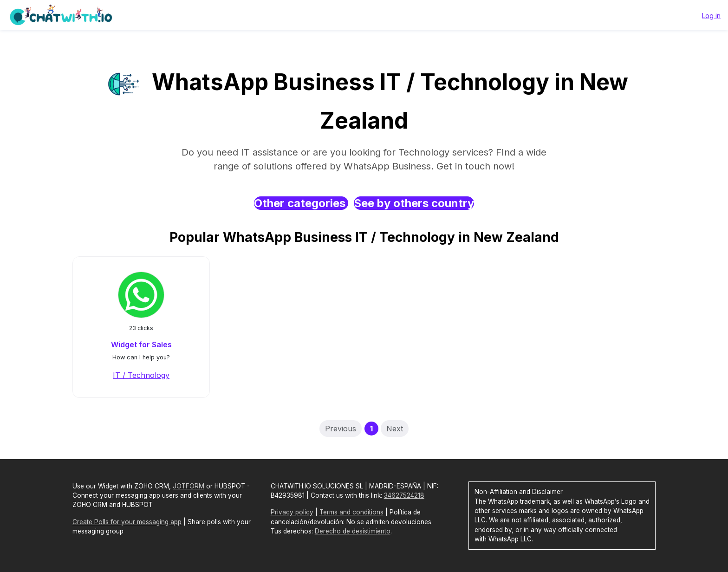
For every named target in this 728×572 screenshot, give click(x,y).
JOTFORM (188, 486)
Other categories (301, 203)
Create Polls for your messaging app (127, 522)
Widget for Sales (141, 344)
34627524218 (404, 495)
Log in (711, 16)
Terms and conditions (351, 512)
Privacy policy (292, 512)
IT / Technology (141, 375)
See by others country (414, 203)
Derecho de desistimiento (353, 531)
